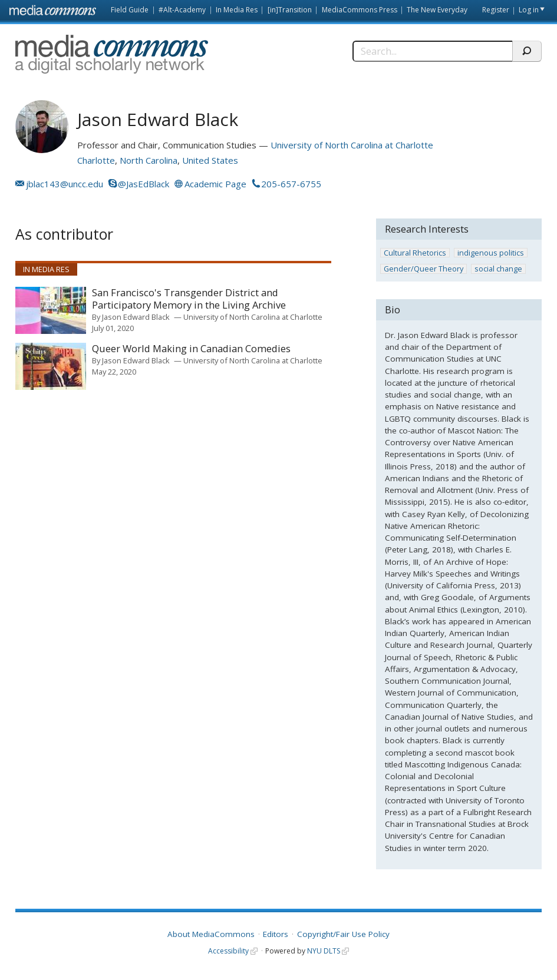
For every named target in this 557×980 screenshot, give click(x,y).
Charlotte (96, 160)
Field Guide (130, 10)
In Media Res (237, 10)
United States (210, 160)
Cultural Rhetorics (415, 253)
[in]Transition (290, 10)
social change (498, 269)
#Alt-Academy (182, 10)
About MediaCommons (211, 934)
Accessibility (228, 951)
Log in (529, 10)
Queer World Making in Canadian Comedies (191, 349)
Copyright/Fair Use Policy (343, 934)
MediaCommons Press (360, 10)
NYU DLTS (324, 951)
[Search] (432, 51)
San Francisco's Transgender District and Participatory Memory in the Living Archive (189, 299)
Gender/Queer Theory (423, 269)
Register (496, 10)
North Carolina (149, 160)
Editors (276, 934)
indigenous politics (491, 253)
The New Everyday (437, 10)
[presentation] (51, 310)
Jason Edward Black (136, 317)
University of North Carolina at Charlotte (352, 145)
